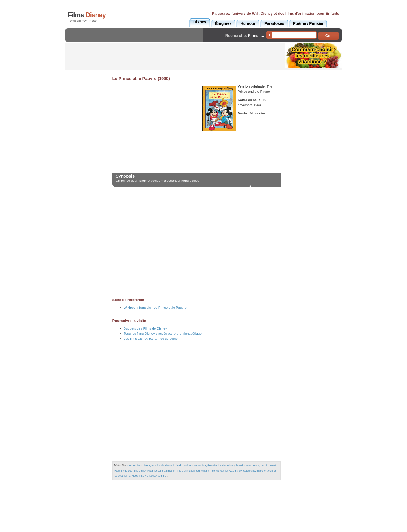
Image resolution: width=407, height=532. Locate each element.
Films (87, 15)
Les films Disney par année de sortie (151, 339)
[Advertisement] (135, 40)
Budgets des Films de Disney (145, 328)
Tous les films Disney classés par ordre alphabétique (163, 334)
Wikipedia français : (155, 308)
